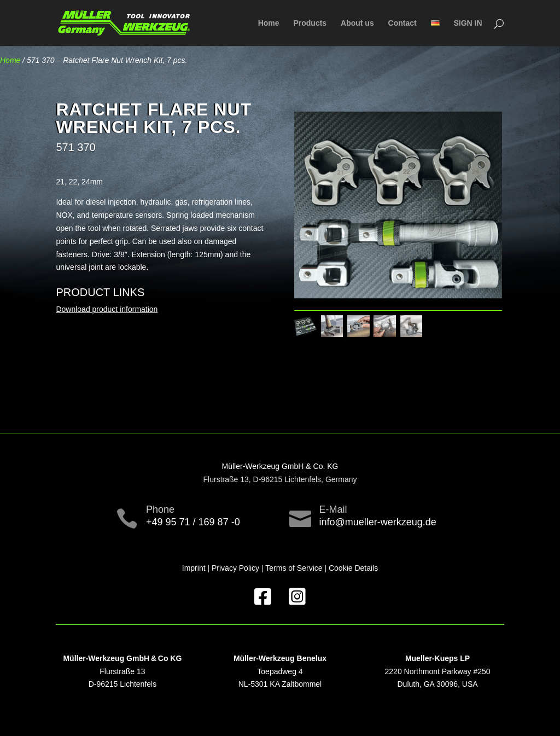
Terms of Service (294, 568)
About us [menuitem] (357, 23)
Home (10, 60)
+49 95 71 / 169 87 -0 (193, 522)
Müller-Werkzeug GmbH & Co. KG (280, 466)
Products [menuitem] (310, 23)
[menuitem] (435, 33)
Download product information (107, 309)
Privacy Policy (235, 568)
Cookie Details (353, 568)
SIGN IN (468, 23)
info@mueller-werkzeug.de (378, 522)
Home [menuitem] (269, 23)
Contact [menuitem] (402, 23)
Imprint (194, 568)
